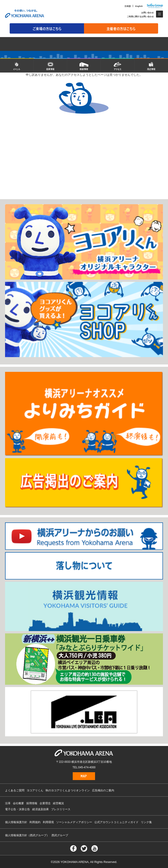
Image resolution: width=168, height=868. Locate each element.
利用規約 (35, 822)
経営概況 (58, 803)
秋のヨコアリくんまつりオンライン (68, 790)
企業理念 (45, 803)
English (139, 6)
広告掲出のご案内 (103, 790)
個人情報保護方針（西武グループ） (27, 835)
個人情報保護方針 (16, 822)
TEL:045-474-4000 (84, 767)
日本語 (128, 6)
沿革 (8, 803)
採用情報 (32, 803)
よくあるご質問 (15, 790)
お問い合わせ (148, 13)
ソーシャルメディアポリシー (74, 822)
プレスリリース (61, 809)
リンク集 (146, 822)
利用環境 (48, 822)
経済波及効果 (41, 809)
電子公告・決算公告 (17, 809)
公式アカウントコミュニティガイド (116, 822)
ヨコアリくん (35, 790)
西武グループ (60, 835)
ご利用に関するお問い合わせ (140, 17)
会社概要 (18, 803)
